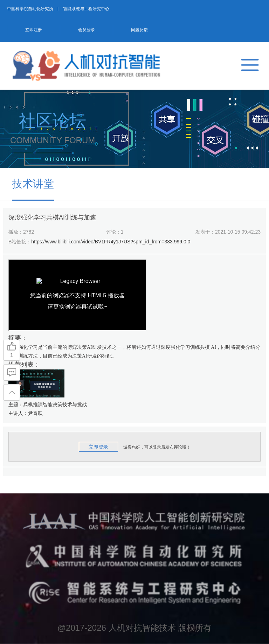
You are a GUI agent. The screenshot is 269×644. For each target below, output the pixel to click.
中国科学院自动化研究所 (30, 9)
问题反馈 (139, 30)
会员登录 (87, 30)
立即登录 (98, 447)
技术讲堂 (33, 184)
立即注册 (34, 30)
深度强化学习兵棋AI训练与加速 (52, 217)
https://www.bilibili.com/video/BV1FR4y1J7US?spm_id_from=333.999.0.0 (111, 242)
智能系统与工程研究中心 (86, 9)
